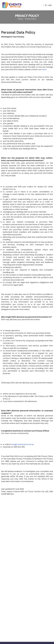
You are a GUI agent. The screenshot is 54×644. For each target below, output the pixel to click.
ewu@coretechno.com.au (23, 444)
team (44, 70)
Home (20, 19)
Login (48, 5)
